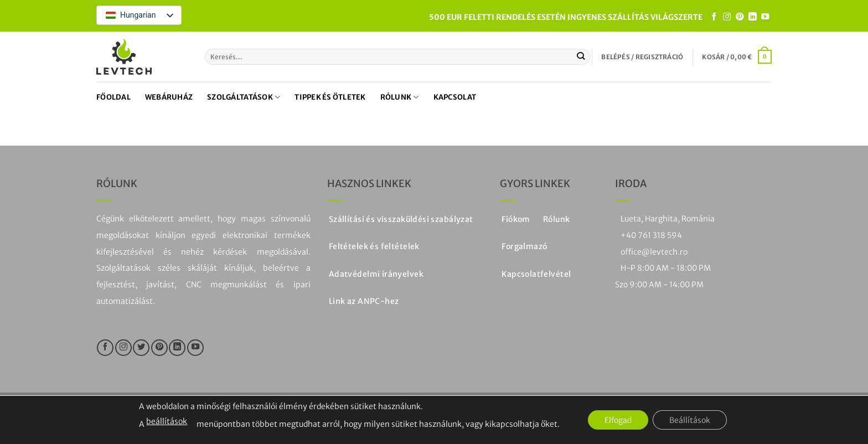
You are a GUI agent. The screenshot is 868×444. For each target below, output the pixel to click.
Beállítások (690, 420)
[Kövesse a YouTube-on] (765, 17)
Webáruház (169, 97)
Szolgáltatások (244, 97)
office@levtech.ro (654, 252)
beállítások (167, 421)
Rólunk (400, 97)
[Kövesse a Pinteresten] (740, 17)
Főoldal (113, 97)
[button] (642, 57)
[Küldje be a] (581, 56)
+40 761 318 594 (651, 235)
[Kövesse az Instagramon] (727, 17)
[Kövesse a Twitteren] (141, 348)
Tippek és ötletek (330, 97)
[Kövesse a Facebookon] (714, 17)
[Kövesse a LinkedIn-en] (752, 17)
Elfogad (618, 420)
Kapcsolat (455, 97)
